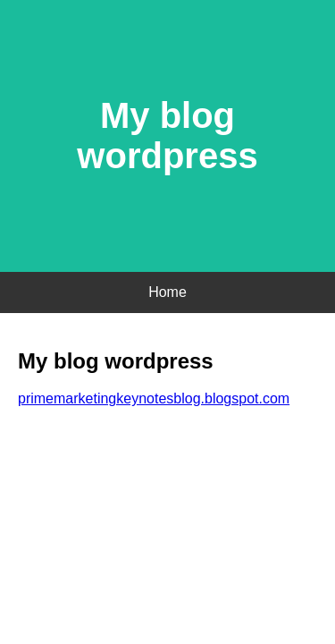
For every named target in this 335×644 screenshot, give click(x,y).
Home (167, 292)
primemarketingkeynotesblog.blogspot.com (154, 398)
